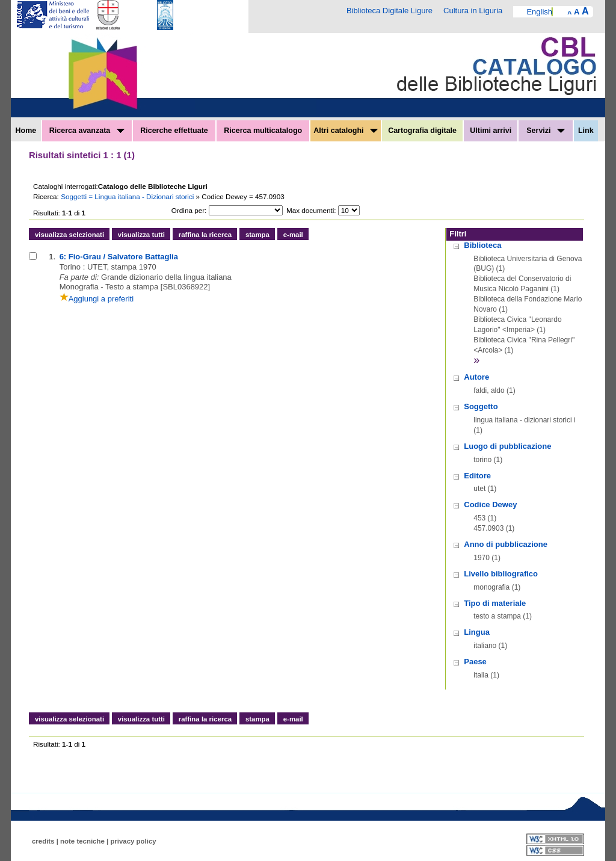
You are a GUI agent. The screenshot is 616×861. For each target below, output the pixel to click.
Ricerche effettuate (174, 131)
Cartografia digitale (422, 131)
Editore (477, 476)
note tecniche (82, 841)
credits (43, 841)
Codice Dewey (490, 505)
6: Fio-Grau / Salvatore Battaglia (119, 257)
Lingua (477, 632)
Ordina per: (189, 210)
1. (52, 257)
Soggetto (481, 406)
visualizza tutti (141, 235)
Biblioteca (482, 245)
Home (26, 131)
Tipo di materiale (495, 603)
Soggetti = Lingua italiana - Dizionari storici (128, 196)
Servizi (546, 131)
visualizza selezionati (69, 235)
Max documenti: (311, 210)
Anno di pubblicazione (506, 544)
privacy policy (133, 841)
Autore (476, 377)
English (539, 12)
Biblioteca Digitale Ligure (390, 11)
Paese (475, 662)
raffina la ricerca (205, 235)
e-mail (293, 235)
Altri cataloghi (346, 131)
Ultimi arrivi (491, 131)
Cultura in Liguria (473, 11)
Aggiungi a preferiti (97, 299)
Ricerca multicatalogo (263, 131)
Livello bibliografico (501, 574)
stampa (257, 235)
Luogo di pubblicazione (507, 446)
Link (586, 131)
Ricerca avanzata (87, 131)
